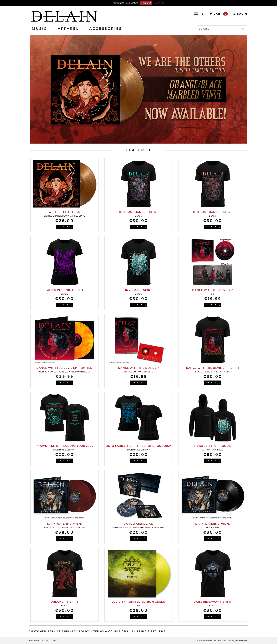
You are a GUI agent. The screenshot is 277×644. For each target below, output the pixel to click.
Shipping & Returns (149, 631)
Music (39, 29)
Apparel (68, 29)
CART (219, 14)
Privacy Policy (77, 631)
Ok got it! (146, 3)
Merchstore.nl (215, 640)
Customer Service (45, 631)
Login (240, 14)
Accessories (106, 29)
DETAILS (65, 227)
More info (159, 3)
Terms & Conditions (111, 631)
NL (199, 14)
